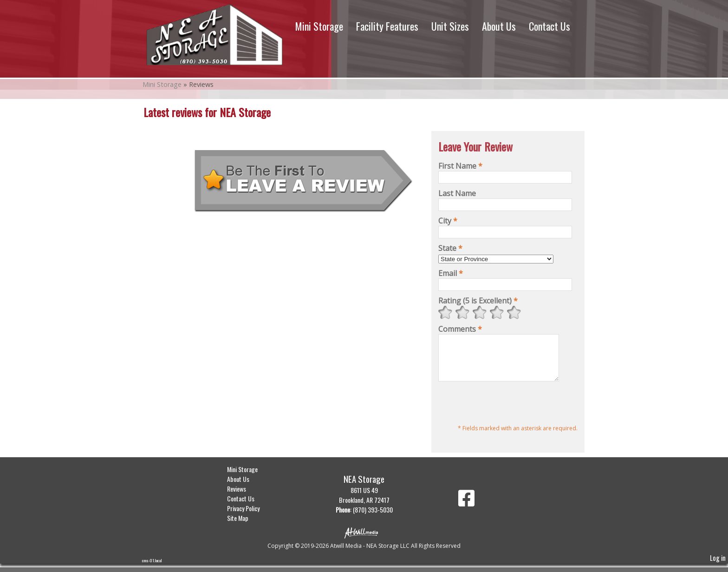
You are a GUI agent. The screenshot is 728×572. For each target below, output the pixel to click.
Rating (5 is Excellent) (478, 301)
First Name (460, 166)
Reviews (244, 497)
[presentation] (509, 413)
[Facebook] (466, 510)
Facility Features (387, 26)
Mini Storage (319, 26)
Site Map (245, 526)
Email (451, 273)
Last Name (457, 193)
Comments (460, 329)
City (448, 221)
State (450, 248)
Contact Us (549, 26)
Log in (718, 566)
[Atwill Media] (364, 541)
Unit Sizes (450, 26)
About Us (499, 26)
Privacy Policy (250, 516)
